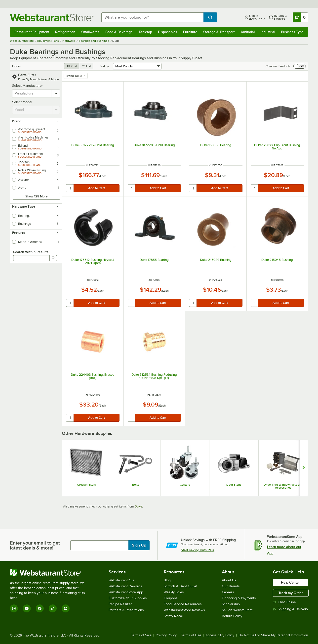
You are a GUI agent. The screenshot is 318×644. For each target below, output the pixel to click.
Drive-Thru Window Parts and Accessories (283, 486)
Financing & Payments (239, 598)
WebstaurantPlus (121, 580)
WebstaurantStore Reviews (184, 610)
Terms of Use (191, 635)
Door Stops (234, 485)
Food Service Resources (183, 604)
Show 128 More (36, 196)
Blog (167, 580)
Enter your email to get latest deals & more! (35, 545)
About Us (229, 580)
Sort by (104, 66)
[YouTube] (27, 608)
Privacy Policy (166, 635)
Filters (16, 66)
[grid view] (72, 66)
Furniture (190, 32)
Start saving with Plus (198, 550)
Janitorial (248, 32)
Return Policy (232, 616)
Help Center (290, 582)
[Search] (53, 258)
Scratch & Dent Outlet (180, 586)
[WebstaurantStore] (51, 573)
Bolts (136, 485)
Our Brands (231, 586)
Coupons (171, 598)
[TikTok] (53, 608)
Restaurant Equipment (32, 32)
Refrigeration (65, 32)
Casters (185, 485)
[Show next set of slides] (304, 468)
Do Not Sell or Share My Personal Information (273, 635)
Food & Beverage (119, 32)
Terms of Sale (141, 635)
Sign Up (139, 545)
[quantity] (70, 188)
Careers (228, 592)
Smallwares (90, 32)
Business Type (292, 32)
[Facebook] (40, 608)
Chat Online (284, 602)
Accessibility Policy (220, 635)
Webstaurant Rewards (125, 586)
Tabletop (145, 32)
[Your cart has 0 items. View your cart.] (300, 17)
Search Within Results (31, 252)
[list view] (86, 66)
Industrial (268, 32)
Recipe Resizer (120, 604)
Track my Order (291, 593)
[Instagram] (14, 608)
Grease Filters (86, 485)
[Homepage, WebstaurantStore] (52, 18)
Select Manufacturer (28, 86)
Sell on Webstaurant (237, 610)
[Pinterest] (66, 608)
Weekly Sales (174, 592)
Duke (138, 506)
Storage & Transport (219, 32)
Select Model (22, 102)
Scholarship (231, 604)
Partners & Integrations (126, 610)
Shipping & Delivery (290, 609)
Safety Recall (174, 616)
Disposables (168, 32)
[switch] (300, 66)
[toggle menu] (56, 93)
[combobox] (152, 17)
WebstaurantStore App (126, 592)
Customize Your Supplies (128, 598)
